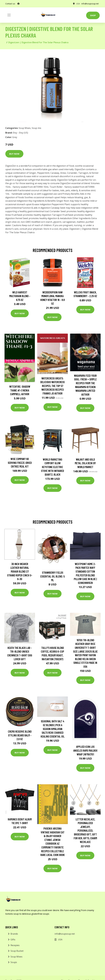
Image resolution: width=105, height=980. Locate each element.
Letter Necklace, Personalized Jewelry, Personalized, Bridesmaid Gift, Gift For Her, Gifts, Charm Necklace (85, 831)
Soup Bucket (17, 951)
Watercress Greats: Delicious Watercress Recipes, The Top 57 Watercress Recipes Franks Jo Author (52, 386)
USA (78, 4)
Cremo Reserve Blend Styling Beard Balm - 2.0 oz (20, 735)
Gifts (13, 940)
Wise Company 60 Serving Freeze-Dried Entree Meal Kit (20, 463)
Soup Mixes (25, 128)
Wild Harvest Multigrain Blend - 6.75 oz (20, 296)
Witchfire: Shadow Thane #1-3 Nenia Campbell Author (20, 390)
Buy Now (14, 154)
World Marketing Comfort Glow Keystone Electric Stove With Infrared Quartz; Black (52, 467)
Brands (14, 934)
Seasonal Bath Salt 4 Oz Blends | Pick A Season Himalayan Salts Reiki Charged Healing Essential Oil (53, 729)
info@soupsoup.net (90, 4)
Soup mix (36, 128)
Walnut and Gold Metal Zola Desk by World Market (85, 463)
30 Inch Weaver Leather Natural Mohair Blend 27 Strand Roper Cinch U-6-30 (20, 571)
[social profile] (18, 4)
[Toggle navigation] (9, 15)
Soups (14, 962)
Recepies (15, 945)
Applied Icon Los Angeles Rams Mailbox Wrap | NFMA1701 (85, 750)
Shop (93, 15)
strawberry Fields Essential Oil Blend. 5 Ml (52, 576)
